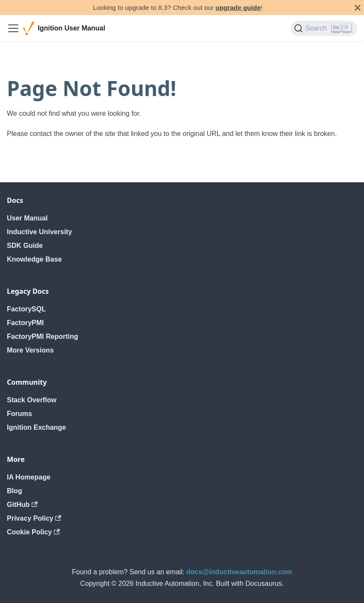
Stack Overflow (32, 400)
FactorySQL (26, 309)
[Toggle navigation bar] (13, 28)
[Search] (324, 28)
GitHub (22, 505)
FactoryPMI (25, 323)
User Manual (27, 218)
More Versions (30, 350)
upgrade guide (238, 8)
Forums (20, 414)
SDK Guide (25, 246)
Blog (15, 491)
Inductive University (39, 232)
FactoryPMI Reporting (42, 336)
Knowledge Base (34, 259)
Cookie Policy (33, 532)
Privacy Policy (34, 518)
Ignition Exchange (36, 427)
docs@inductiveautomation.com (239, 572)
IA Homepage (29, 477)
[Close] (358, 8)
